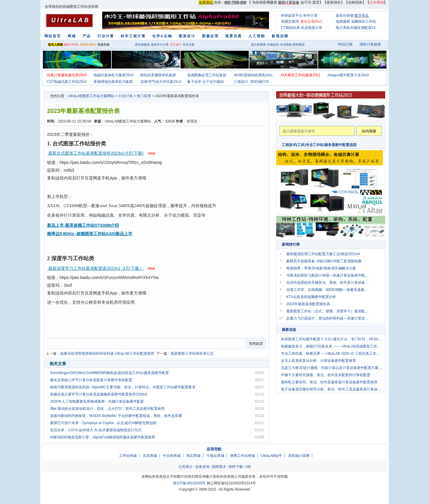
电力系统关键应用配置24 (356, 28)
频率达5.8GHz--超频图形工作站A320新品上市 (90, 234)
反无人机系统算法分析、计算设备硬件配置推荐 (318, 361)
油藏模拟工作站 (363, 21)
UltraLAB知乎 (271, 456)
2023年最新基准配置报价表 (308, 304)
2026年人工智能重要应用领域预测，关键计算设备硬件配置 (97, 401)
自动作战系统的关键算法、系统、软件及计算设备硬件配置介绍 (328, 283)
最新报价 (334, 2)
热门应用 (144, 96)
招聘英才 (219, 467)
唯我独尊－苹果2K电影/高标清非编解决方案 (321, 268)
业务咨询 (202, 467)
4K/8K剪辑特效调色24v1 (253, 75)
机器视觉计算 (312, 28)
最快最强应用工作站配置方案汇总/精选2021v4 (323, 254)
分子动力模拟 (213, 82)
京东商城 (150, 456)
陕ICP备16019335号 (189, 483)
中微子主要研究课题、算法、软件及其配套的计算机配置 (326, 375)
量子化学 (194, 82)
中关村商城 (172, 456)
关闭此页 (256, 344)
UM (248, 467)
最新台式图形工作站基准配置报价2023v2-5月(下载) (95, 153)
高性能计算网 (299, 456)
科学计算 (310, 15)
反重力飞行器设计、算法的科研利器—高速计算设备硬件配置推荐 (328, 318)
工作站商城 (128, 456)
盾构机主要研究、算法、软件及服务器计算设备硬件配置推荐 (329, 382)
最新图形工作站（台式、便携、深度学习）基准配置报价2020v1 (328, 311)
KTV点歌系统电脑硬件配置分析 (311, 297)
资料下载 (236, 467)
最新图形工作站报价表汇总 (192, 353)
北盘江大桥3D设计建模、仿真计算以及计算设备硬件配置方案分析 (333, 368)
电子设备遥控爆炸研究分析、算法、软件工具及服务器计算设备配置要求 (338, 389)
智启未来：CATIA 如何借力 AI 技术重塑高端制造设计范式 (96, 430)
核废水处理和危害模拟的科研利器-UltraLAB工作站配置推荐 (107, 353)
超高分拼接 (345, 15)
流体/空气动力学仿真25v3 (161, 82)
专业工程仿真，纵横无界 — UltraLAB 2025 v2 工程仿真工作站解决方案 (338, 353)
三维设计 (241, 82)
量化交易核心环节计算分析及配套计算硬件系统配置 (91, 380)
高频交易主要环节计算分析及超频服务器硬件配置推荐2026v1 (99, 394)
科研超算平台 (292, 15)
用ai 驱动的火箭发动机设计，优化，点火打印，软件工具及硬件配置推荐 (107, 409)
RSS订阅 (345, 44)
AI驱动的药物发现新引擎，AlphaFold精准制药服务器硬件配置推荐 (103, 437)
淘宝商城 (193, 456)
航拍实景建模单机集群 (158, 75)
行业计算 (126, 96)
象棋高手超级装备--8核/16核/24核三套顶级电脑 (324, 261)
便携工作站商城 (243, 456)
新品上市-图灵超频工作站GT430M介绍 (83, 225)
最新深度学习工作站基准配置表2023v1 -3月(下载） (96, 268)
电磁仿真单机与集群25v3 (114, 75)
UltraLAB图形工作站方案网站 (91, 96)
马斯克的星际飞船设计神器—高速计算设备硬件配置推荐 (328, 275)
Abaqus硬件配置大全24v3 (348, 75)
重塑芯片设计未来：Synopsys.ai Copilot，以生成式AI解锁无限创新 (103, 423)
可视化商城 (215, 456)
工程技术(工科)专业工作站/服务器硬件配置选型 (319, 145)
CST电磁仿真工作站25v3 (67, 82)
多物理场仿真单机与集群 (113, 82)
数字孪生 (362, 15)
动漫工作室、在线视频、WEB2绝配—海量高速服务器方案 (328, 290)
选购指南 (355, 2)
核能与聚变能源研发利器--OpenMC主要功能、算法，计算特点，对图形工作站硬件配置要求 (123, 387)
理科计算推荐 (370, 44)
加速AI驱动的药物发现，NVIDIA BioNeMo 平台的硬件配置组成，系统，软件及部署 (116, 416)
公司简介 (186, 467)
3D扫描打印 (260, 82)
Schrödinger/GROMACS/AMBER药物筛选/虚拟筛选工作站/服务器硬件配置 (109, 373)
